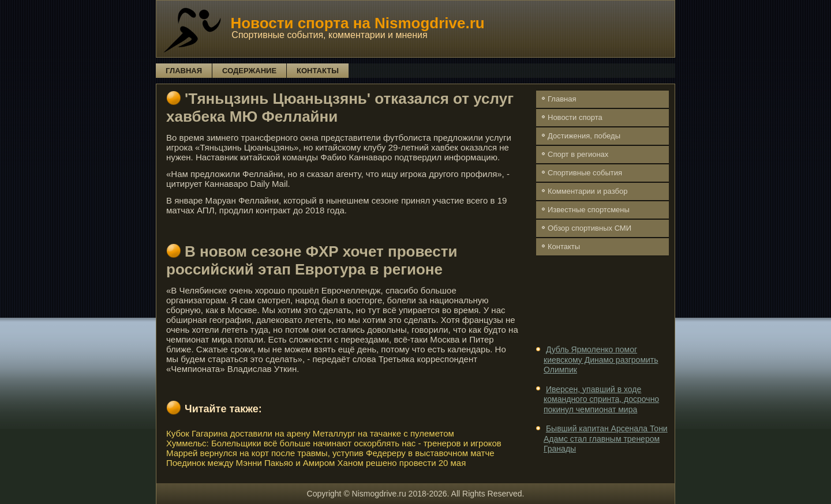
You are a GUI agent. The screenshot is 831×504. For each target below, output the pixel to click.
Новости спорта (575, 117)
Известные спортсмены (589, 210)
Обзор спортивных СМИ (589, 228)
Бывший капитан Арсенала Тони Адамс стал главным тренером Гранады (606, 439)
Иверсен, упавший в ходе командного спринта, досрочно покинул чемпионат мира (601, 399)
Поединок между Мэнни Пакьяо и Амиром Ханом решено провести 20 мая (316, 463)
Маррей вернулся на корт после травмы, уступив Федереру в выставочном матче (330, 453)
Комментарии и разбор (587, 191)
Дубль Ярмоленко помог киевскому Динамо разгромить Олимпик (601, 360)
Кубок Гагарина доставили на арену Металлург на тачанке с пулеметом (310, 433)
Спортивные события (585, 173)
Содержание (249, 71)
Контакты (318, 71)
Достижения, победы (584, 136)
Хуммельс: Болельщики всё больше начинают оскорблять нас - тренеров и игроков (334, 443)
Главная (184, 71)
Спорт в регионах (578, 154)
